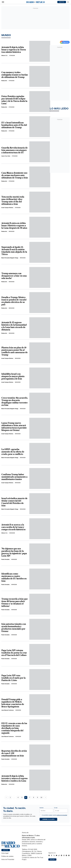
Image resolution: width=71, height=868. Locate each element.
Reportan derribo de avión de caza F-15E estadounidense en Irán (14, 753)
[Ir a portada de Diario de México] (11, 845)
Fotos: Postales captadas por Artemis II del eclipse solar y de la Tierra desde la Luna (14, 100)
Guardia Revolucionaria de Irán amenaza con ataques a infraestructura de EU (14, 150)
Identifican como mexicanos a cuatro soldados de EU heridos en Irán (14, 577)
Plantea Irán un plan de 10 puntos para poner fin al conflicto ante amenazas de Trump (14, 351)
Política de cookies (7, 856)
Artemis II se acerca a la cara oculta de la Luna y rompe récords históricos (13, 527)
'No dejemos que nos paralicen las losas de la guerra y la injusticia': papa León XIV (14, 552)
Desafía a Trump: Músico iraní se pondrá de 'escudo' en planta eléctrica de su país (14, 301)
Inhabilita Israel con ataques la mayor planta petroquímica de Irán (13, 376)
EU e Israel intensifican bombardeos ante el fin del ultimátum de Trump (14, 125)
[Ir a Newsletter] (68, 2)
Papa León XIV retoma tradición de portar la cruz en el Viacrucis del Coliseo (14, 653)
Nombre (42, 808)
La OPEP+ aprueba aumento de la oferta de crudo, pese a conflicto (13, 452)
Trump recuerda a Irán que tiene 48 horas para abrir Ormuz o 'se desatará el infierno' (15, 603)
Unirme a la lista (48, 819)
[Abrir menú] (3, 2)
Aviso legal (5, 853)
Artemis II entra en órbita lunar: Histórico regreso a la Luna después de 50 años (14, 226)
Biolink (52, 860)
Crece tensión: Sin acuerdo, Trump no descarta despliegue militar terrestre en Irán (15, 402)
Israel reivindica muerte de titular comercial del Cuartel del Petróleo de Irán (14, 502)
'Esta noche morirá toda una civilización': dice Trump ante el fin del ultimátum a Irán (13, 200)
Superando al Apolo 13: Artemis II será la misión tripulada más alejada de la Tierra (14, 251)
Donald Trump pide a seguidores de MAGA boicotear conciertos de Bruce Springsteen (13, 703)
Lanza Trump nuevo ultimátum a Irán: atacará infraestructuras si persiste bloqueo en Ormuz (14, 427)
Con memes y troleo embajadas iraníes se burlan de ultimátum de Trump (15, 75)
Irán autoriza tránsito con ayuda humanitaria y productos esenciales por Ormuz (14, 628)
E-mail (56, 808)
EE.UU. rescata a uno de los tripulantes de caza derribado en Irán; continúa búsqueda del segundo (14, 728)
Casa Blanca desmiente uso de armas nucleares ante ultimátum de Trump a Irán (15, 175)
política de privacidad (62, 815)
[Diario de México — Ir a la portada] (35, 2)
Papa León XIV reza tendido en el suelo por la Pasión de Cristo (13, 678)
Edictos (6, 850)
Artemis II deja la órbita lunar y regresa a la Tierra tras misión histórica (14, 50)
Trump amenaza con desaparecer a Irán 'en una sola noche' (14, 276)
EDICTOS (62, 2)
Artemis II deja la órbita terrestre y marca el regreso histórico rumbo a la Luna (14, 778)
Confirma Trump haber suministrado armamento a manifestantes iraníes (14, 477)
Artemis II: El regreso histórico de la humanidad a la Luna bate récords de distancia (14, 326)
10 (41, 797)
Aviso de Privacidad (8, 859)
